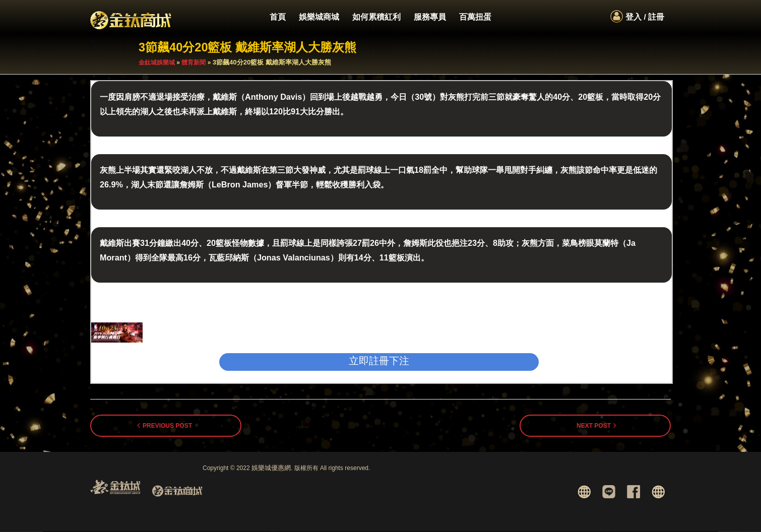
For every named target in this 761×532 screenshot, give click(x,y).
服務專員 (430, 17)
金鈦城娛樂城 (157, 63)
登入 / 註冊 (645, 17)
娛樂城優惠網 (271, 468)
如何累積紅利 (376, 17)
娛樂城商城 (319, 17)
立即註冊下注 (379, 361)
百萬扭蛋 (475, 17)
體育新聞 (194, 63)
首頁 (278, 17)
